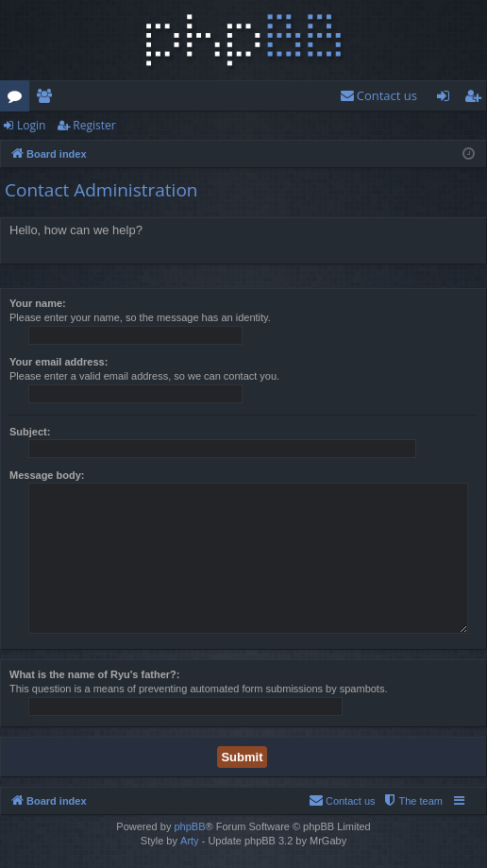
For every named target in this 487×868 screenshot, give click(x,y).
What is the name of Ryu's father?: (94, 674)
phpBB (189, 826)
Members (48, 99)
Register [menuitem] (477, 99)
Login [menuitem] (447, 99)
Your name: (38, 303)
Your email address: (59, 362)
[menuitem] (378, 96)
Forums (18, 99)
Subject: (30, 432)
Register (94, 125)
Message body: (47, 475)
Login (31, 125)
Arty (190, 841)
